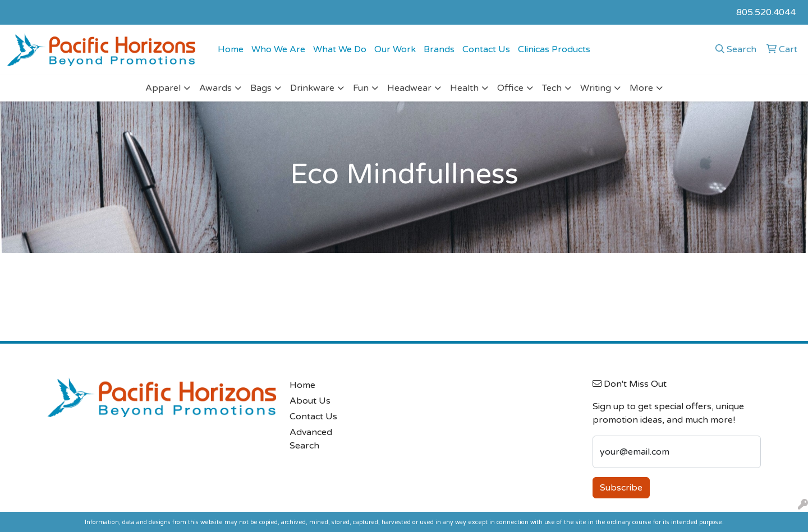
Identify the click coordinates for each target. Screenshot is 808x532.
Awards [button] (215, 88)
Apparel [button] (163, 88)
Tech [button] (552, 88)
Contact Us (486, 49)
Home (231, 49)
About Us (310, 401)
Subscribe (621, 488)
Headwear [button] (409, 88)
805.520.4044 (766, 12)
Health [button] (464, 88)
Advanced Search (311, 439)
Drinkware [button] (312, 88)
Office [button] (510, 88)
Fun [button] (361, 88)
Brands (439, 49)
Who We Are (278, 49)
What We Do (340, 49)
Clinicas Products (554, 49)
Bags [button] (261, 88)
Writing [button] (596, 88)
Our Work (395, 49)
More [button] (641, 88)
